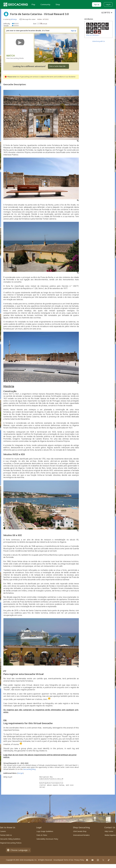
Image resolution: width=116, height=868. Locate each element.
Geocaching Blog (29, 769)
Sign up (97, 4)
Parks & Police (42, 835)
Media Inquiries (110, 835)
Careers (3, 831)
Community (45, 4)
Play (33, 4)
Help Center (109, 831)
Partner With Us (6, 835)
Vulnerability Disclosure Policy (47, 839)
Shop (58, 4)
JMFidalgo (14, 19)
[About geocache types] (6, 14)
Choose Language (18, 850)
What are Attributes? (93, 35)
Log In (108, 4)
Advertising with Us (99, 41)
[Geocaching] (16, 4)
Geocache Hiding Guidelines (10, 839)
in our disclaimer (70, 77)
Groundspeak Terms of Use (63, 860)
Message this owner (29, 19)
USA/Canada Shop (80, 831)
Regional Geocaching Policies (11, 843)
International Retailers (81, 835)
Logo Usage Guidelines (45, 831)
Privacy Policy (79, 860)
